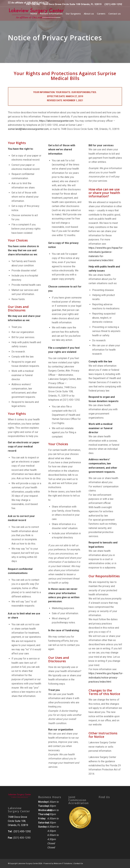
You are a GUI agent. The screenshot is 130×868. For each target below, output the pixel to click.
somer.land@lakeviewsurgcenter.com (29, 129)
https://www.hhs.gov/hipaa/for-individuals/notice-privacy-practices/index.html (106, 678)
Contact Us (78, 864)
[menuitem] (28, 3)
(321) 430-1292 (113, 4)
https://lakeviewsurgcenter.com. (58, 121)
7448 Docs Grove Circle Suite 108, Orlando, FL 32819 (18, 821)
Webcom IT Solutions (63, 864)
